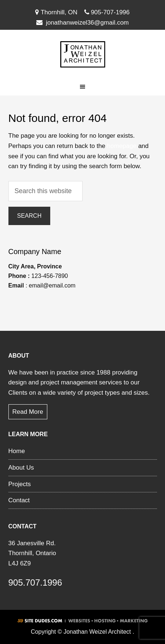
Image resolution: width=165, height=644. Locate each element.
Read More (28, 412)
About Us (21, 468)
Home (17, 451)
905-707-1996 (107, 12)
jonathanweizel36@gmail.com (87, 23)
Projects (20, 484)
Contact (19, 500)
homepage (122, 146)
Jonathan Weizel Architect (82, 54)
